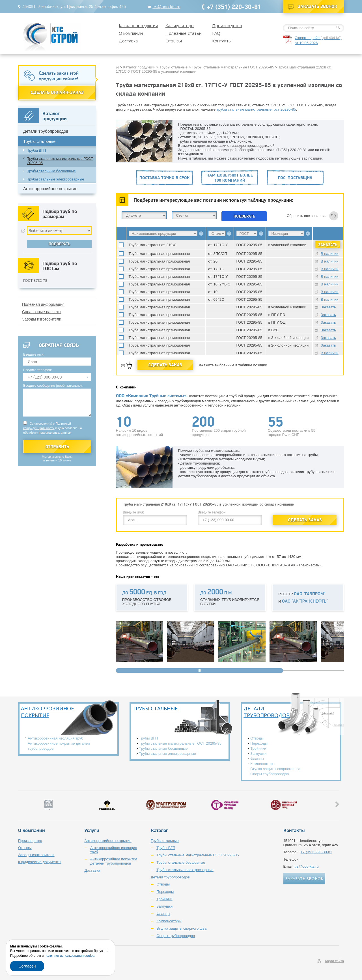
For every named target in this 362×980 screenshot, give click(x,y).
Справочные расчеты (42, 312)
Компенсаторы (263, 764)
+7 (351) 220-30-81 (234, 7)
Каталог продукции (138, 25)
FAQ (216, 33)
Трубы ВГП (36, 150)
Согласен (27, 966)
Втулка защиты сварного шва (275, 769)
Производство (227, 25)
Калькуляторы (180, 25)
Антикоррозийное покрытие (50, 189)
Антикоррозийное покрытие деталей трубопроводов (59, 746)
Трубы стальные (39, 141)
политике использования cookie (70, 956)
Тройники (258, 748)
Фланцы (257, 759)
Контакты (222, 41)
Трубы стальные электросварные (56, 179)
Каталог (160, 830)
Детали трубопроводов (46, 131)
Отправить (57, 447)
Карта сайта (334, 961)
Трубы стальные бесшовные (51, 171)
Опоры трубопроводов (270, 774)
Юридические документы (40, 862)
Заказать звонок (317, 6)
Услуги (92, 830)
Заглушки (258, 754)
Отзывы (174, 41)
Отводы (257, 738)
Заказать (328, 307)
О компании (131, 33)
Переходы (259, 743)
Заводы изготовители (42, 319)
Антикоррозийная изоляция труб (55, 738)
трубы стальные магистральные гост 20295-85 (256, 109)
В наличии (330, 254)
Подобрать (244, 216)
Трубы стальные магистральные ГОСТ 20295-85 (60, 161)
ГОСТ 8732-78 (35, 281)
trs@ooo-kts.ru (166, 7)
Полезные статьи (184, 33)
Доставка (128, 41)
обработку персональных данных (47, 433)
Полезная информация (43, 304)
